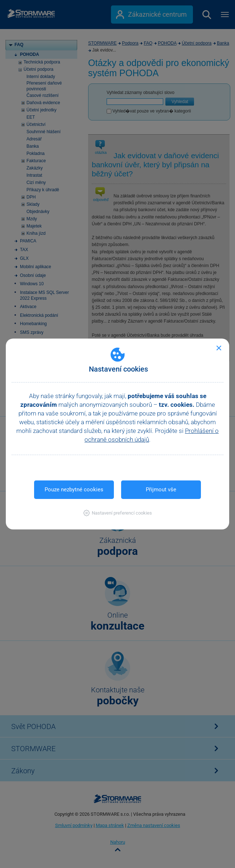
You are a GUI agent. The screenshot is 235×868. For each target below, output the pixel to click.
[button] (118, 513)
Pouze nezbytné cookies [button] (74, 490)
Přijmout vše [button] (161, 490)
